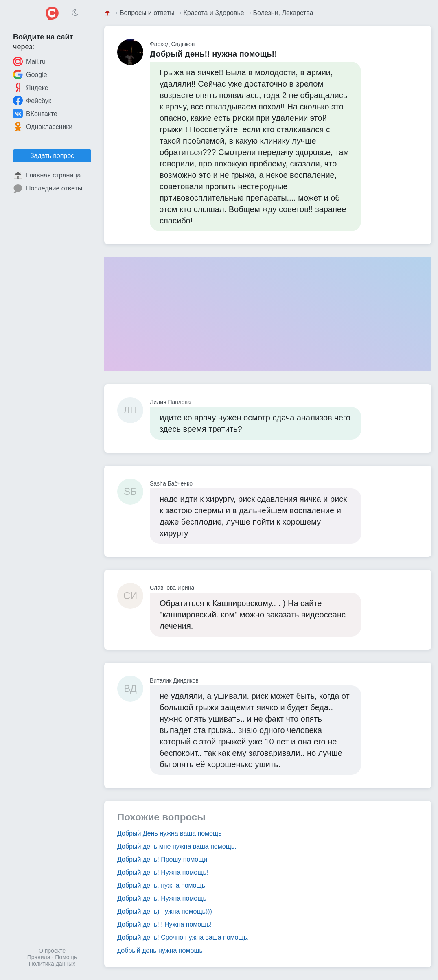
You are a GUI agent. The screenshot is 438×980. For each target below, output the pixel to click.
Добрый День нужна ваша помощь (169, 833)
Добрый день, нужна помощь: (162, 885)
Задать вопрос (52, 156)
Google (30, 74)
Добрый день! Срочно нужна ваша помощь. (183, 937)
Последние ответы (48, 188)
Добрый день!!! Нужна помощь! (164, 924)
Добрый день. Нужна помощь (162, 898)
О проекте (52, 951)
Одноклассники (43, 127)
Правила (39, 957)
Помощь (66, 957)
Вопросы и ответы (147, 13)
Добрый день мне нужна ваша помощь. (177, 846)
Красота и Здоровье (214, 13)
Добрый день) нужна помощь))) (165, 911)
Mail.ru (29, 61)
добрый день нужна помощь (160, 950)
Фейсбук (32, 101)
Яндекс (31, 87)
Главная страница (47, 175)
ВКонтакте (35, 114)
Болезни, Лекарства (283, 13)
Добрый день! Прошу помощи (162, 859)
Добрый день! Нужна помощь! (163, 872)
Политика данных (52, 964)
